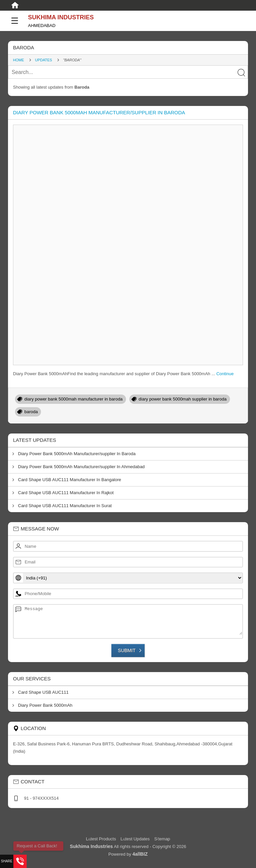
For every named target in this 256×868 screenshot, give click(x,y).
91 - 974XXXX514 (41, 798)
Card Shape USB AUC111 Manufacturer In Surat (65, 506)
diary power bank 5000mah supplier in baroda (183, 399)
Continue (225, 374)
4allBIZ (140, 854)
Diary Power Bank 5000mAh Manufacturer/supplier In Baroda (99, 112)
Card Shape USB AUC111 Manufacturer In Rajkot (66, 493)
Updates (43, 60)
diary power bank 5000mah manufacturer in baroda (73, 399)
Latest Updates (135, 839)
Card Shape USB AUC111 (43, 692)
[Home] (15, 5)
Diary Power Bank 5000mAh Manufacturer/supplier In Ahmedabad (81, 467)
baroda (31, 412)
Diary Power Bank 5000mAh (45, 705)
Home (18, 60)
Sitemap (162, 839)
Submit (127, 650)
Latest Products (102, 839)
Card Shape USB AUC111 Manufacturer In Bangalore (69, 480)
